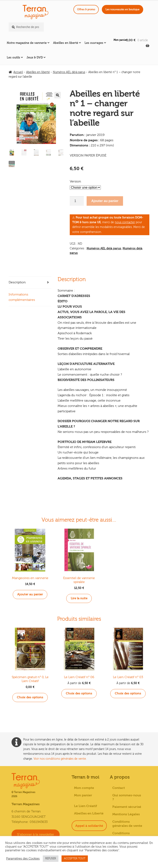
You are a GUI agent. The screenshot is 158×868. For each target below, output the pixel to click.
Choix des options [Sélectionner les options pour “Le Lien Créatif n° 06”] (79, 693)
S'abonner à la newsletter (36, 834)
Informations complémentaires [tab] (22, 297)
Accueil (18, 72)
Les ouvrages (94, 43)
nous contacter (125, 222)
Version (75, 181)
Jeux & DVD (35, 58)
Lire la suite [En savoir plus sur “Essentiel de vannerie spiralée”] (79, 598)
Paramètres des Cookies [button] (23, 859)
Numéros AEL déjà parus (69, 72)
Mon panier (120, 40)
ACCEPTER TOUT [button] (75, 859)
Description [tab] (17, 282)
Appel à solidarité (89, 825)
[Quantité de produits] (77, 201)
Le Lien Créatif (86, 805)
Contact (119, 787)
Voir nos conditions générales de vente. (60, 758)
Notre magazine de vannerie (27, 43)
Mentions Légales (126, 813)
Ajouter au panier (105, 201)
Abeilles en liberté (66, 43)
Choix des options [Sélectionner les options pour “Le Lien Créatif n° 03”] (128, 693)
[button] (58, 95)
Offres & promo (86, 9)
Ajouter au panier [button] (30, 594)
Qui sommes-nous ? (127, 797)
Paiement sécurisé (127, 806)
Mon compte (84, 787)
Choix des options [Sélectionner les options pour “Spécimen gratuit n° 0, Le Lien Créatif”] (30, 697)
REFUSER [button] (51, 859)
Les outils (13, 58)
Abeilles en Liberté (89, 813)
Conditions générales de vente (127, 823)
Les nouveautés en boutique (123, 9)
